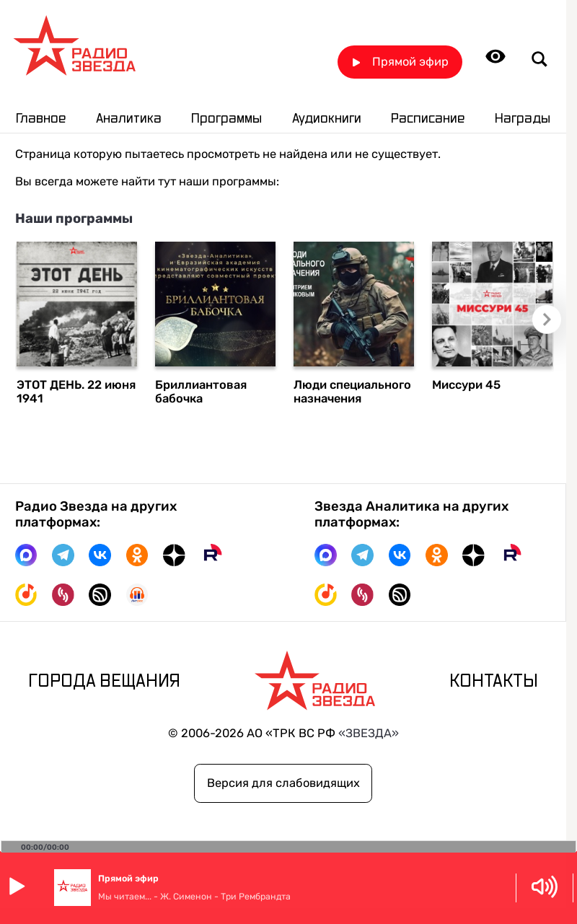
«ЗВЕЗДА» (369, 733)
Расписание (428, 119)
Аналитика (129, 119)
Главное (41, 119)
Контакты (494, 682)
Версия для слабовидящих (283, 783)
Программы (226, 119)
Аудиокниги (327, 119)
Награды (523, 119)
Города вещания (104, 682)
